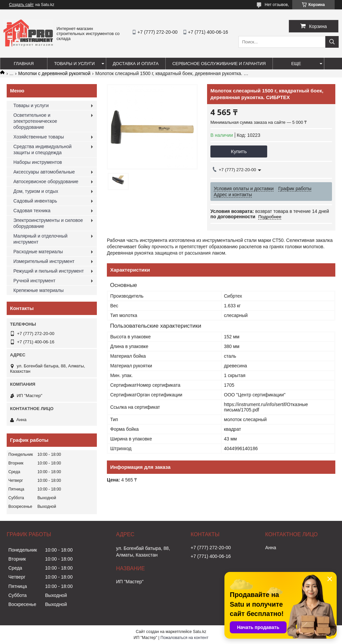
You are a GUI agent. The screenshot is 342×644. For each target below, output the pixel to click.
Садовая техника (32, 211)
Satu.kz (199, 632)
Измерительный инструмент (44, 261)
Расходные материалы (38, 252)
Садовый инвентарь (35, 201)
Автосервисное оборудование (46, 182)
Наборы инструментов (38, 162)
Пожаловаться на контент (185, 638)
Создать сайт (21, 5)
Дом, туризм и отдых (36, 191)
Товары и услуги (74, 64)
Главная (24, 64)
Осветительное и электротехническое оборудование (35, 121)
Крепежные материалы (39, 290)
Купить (239, 151)
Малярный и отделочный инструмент (40, 239)
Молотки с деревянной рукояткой (54, 73)
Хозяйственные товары (39, 137)
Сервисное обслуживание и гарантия (219, 64)
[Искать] (332, 42)
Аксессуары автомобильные (44, 172)
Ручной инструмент (34, 281)
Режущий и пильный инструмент (49, 271)
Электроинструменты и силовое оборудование (48, 223)
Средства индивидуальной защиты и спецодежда (42, 149)
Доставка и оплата (136, 64)
